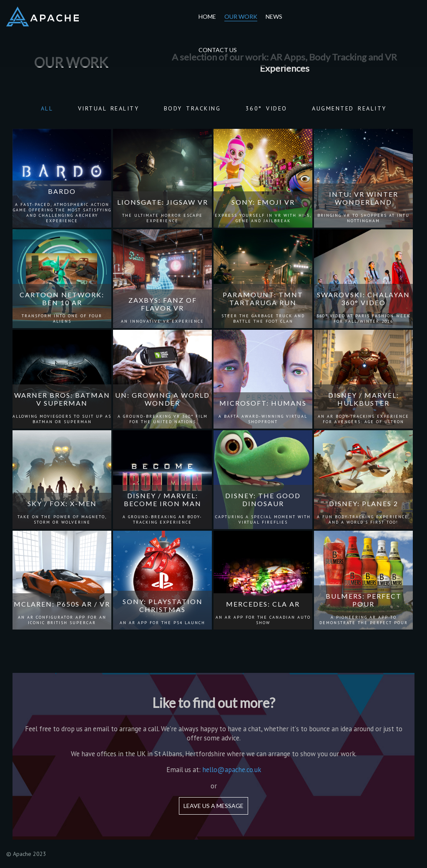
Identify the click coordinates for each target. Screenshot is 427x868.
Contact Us (218, 50)
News (274, 16)
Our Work (241, 16)
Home (207, 16)
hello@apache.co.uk (232, 770)
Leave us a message (213, 806)
